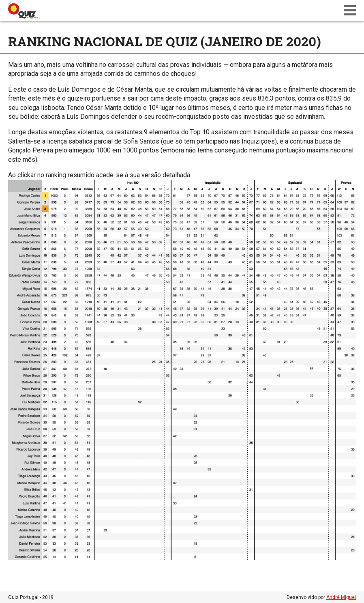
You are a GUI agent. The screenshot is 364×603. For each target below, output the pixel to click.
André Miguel (341, 597)
